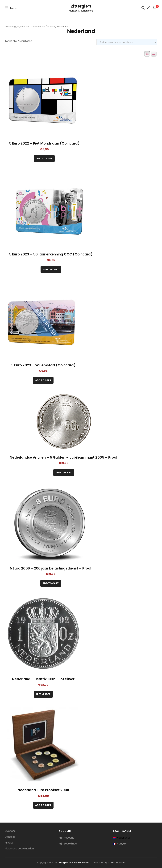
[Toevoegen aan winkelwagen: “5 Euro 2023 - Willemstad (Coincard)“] (43, 380)
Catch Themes (116, 863)
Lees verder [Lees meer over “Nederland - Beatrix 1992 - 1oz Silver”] (43, 694)
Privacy (9, 843)
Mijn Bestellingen (69, 844)
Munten (51, 26)
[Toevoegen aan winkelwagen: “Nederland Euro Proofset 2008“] (43, 805)
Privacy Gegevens (79, 863)
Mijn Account (66, 838)
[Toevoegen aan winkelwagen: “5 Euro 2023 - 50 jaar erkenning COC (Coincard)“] (51, 269)
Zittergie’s (81, 6)
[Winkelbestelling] (127, 42)
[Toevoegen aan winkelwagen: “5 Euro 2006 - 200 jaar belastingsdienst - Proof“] (51, 583)
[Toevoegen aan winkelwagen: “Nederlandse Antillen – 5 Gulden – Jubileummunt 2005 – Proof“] (64, 473)
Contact (10, 837)
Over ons (10, 831)
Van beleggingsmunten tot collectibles (25, 26)
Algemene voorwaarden (19, 849)
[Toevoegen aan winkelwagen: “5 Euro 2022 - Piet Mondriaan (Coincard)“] (44, 159)
